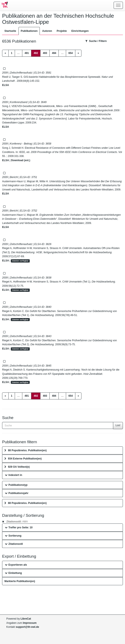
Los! (118, 425)
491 (27, 53)
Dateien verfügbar (20, 261)
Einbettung (13, 573)
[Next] (78, 53)
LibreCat (26, 619)
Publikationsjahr (17, 493)
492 (37, 53)
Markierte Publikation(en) (20, 581)
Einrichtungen (80, 31)
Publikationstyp (16, 485)
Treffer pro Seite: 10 (19, 528)
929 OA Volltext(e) (17, 467)
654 (70, 53)
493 (45, 53)
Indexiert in (13, 475)
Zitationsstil (14, 544)
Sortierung (13, 536)
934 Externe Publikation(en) (23, 459)
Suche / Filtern (96, 41)
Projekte (62, 31)
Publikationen (29, 31)
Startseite (10, 31)
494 (54, 53)
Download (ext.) (21, 160)
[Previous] (5, 53)
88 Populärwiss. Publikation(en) (26, 450)
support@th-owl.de (27, 627)
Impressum (30, 623)
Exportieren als (16, 565)
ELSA (6, 85)
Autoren (47, 31)
